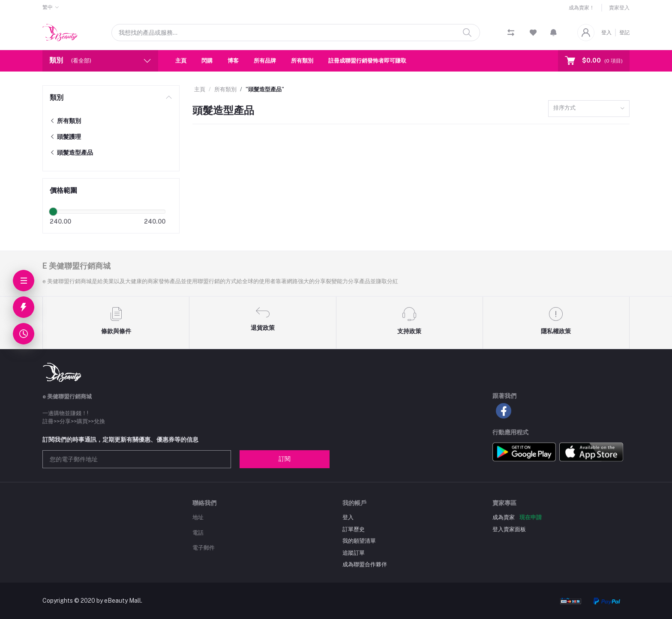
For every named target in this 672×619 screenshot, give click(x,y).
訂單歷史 (354, 529)
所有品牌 (265, 61)
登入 (606, 33)
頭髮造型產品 (71, 153)
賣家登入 (619, 8)
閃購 (207, 61)
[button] (553, 33)
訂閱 (285, 459)
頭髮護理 (65, 137)
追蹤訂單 (354, 553)
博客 (233, 61)
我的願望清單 (359, 541)
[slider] (53, 212)
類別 (57, 97)
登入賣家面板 (509, 529)
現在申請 (531, 517)
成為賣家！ (582, 8)
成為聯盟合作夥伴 (365, 564)
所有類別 (302, 61)
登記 (624, 33)
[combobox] (589, 109)
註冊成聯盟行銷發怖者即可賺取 (367, 61)
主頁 (181, 61)
